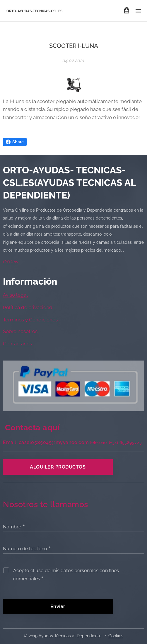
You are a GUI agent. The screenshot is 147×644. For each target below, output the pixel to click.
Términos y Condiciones (30, 320)
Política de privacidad (28, 307)
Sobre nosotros (20, 331)
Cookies (116, 636)
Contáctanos (17, 344)
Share (15, 142)
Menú (138, 11)
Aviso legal (15, 295)
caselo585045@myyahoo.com (54, 442)
